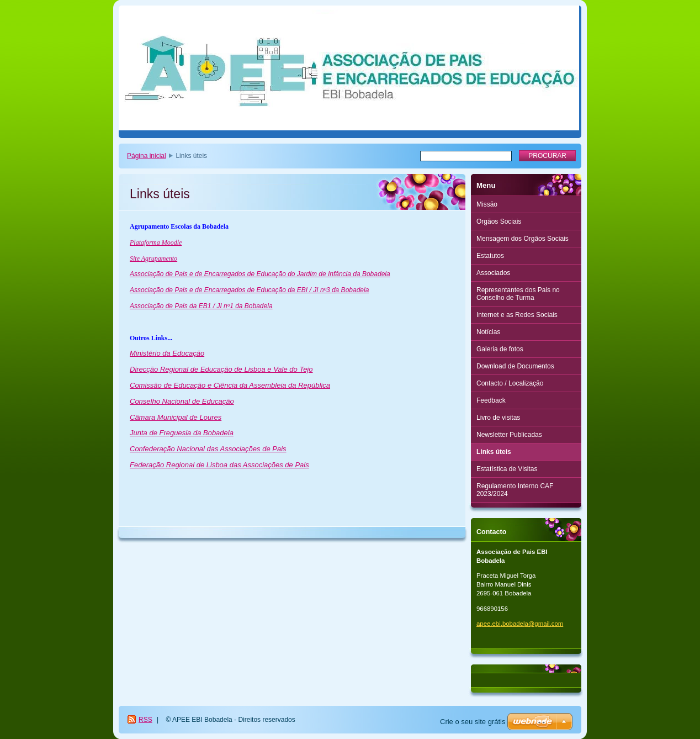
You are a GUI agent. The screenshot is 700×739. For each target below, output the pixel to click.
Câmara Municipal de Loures (176, 417)
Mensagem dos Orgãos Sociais (523, 239)
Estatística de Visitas (507, 469)
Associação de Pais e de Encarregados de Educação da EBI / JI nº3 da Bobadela (249, 290)
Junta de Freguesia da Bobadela (182, 433)
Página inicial (147, 156)
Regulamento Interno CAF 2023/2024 (515, 490)
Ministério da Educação (167, 353)
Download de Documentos (515, 366)
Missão (487, 204)
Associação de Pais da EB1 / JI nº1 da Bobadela (201, 306)
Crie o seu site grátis (473, 722)
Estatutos (490, 256)
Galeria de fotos (500, 349)
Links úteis (494, 452)
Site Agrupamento (153, 258)
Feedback (491, 400)
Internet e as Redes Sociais (517, 315)
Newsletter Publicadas (509, 435)
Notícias (488, 332)
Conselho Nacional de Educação (182, 401)
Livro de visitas (498, 418)
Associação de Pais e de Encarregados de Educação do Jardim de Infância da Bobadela (260, 274)
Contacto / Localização (510, 383)
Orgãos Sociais (499, 221)
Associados (493, 273)
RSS (145, 720)
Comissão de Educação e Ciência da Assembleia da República (230, 385)
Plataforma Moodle (156, 242)
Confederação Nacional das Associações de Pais (208, 449)
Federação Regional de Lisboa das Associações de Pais (219, 465)
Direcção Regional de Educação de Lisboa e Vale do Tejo (221, 369)
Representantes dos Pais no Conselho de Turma (518, 294)
